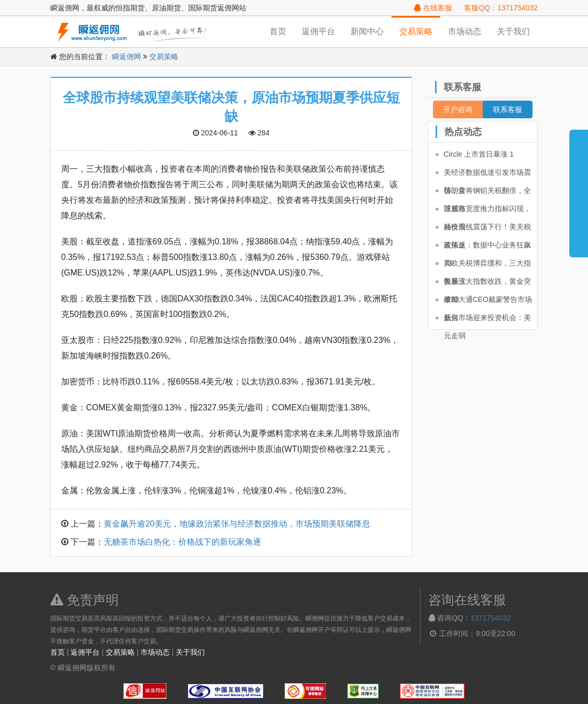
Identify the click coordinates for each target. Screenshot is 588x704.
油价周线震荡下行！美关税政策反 (487, 229)
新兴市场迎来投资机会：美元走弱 (487, 320)
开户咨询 (458, 109)
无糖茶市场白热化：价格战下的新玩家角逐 (183, 542)
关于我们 (513, 31)
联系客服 (508, 109)
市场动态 (465, 31)
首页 (278, 31)
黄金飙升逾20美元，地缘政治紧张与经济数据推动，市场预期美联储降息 (237, 524)
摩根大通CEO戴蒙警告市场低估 (488, 302)
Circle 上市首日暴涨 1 (479, 154)
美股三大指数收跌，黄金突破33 (487, 284)
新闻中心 (367, 31)
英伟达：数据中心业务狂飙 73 (487, 247)
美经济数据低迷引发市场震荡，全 (487, 175)
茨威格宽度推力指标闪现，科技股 (487, 211)
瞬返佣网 (127, 57)
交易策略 (416, 31)
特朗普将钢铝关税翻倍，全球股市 (487, 193)
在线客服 (433, 8)
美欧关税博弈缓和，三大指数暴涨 (487, 266)
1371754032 (491, 618)
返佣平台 (318, 31)
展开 (579, 189)
